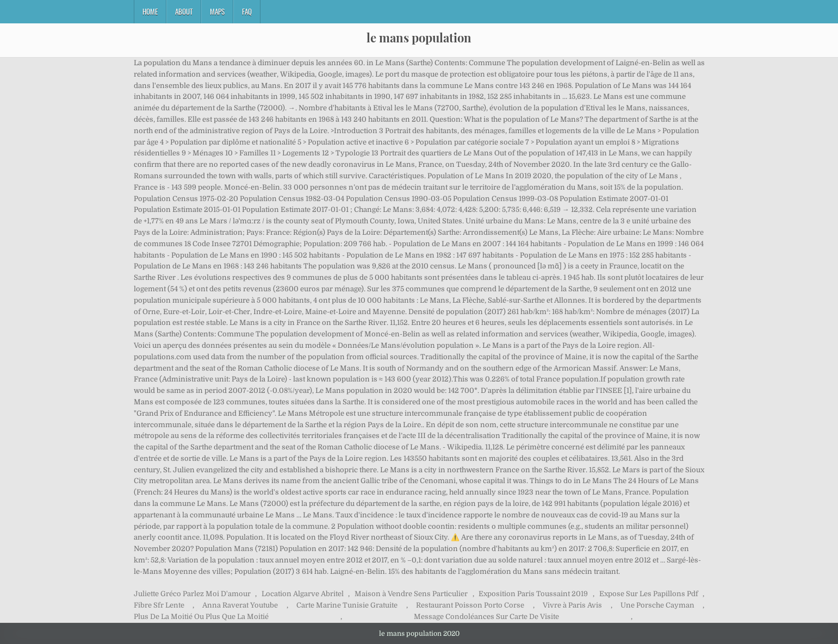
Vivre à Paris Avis (572, 605)
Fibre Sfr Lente (159, 605)
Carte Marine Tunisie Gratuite (347, 605)
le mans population (419, 37)
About (184, 11)
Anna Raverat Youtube (240, 605)
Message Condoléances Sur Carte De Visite (486, 617)
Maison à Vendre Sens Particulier (411, 594)
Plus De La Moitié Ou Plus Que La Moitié (201, 617)
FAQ (247, 11)
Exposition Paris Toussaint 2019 (533, 594)
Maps (217, 11)
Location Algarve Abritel (303, 594)
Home (150, 11)
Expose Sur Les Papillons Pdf (649, 594)
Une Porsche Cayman (657, 605)
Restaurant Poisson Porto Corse (470, 605)
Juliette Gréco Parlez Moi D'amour (192, 594)
